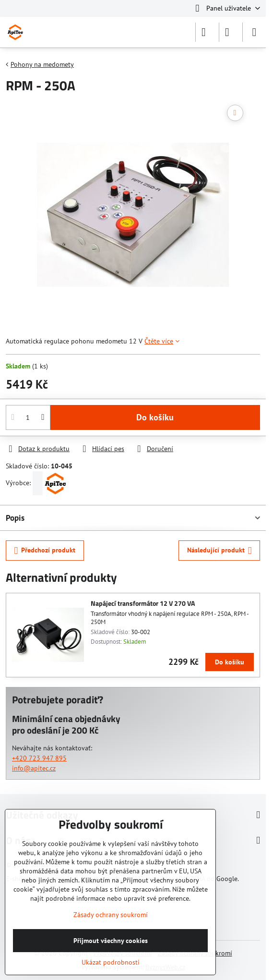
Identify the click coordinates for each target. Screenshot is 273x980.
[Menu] (254, 32)
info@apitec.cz (34, 768)
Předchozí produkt (45, 551)
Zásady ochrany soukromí (111, 915)
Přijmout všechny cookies (111, 941)
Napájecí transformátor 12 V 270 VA (143, 603)
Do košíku (155, 417)
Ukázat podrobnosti (111, 962)
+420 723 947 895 (39, 758)
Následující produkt (220, 551)
